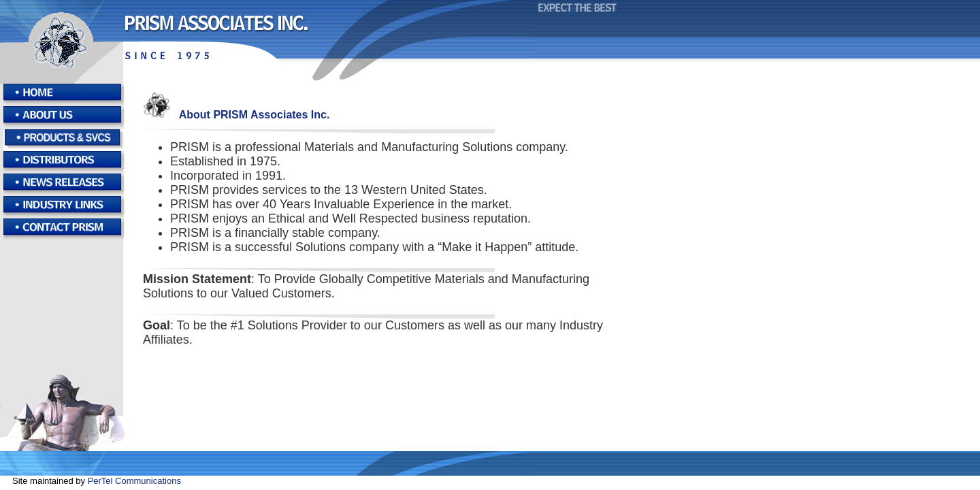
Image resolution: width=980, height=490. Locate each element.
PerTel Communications (134, 481)
